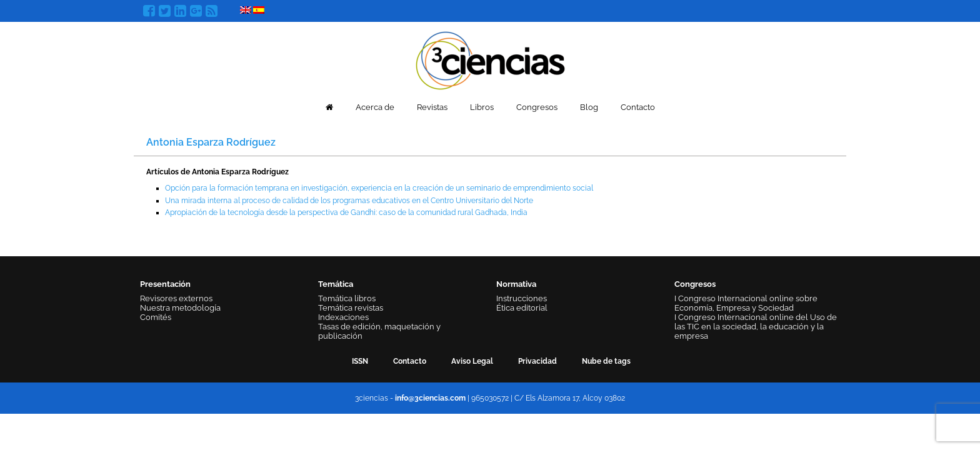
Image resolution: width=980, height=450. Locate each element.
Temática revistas (351, 308)
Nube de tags (606, 361)
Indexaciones (343, 317)
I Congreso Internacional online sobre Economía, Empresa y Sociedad (746, 303)
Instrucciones (522, 298)
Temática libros (347, 298)
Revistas (432, 107)
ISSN (360, 361)
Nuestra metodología (180, 308)
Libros (482, 107)
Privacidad (537, 361)
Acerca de (375, 107)
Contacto (638, 107)
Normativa (516, 284)
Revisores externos (176, 298)
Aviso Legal (472, 361)
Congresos (537, 107)
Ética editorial (522, 308)
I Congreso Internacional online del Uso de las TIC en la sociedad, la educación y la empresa (756, 327)
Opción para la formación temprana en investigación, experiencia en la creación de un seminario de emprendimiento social (379, 188)
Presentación (165, 284)
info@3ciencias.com (430, 398)
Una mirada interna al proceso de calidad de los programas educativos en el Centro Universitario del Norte (349, 201)
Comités (156, 317)
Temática (336, 284)
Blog (589, 107)
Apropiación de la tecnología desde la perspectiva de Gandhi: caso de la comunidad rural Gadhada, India (346, 212)
